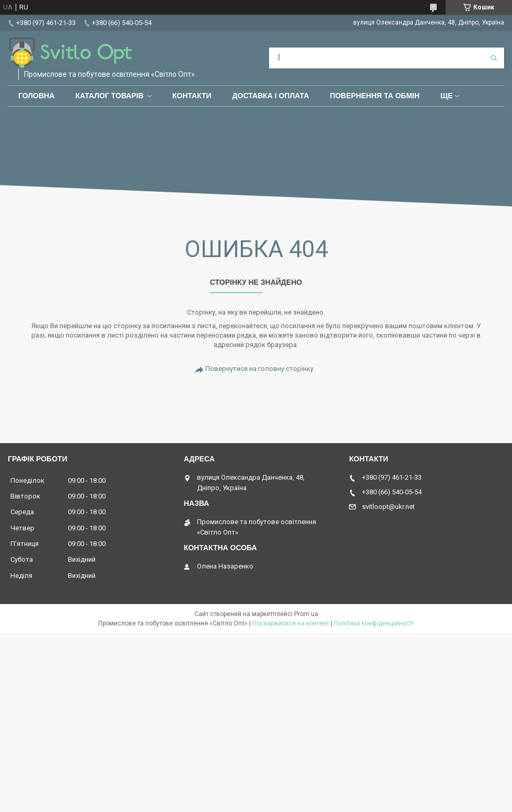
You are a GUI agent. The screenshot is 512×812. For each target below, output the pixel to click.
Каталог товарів (109, 96)
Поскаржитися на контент (291, 623)
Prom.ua (306, 614)
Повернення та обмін (375, 96)
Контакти (192, 96)
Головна (36, 96)
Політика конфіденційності (374, 623)
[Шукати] (494, 58)
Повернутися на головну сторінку (259, 369)
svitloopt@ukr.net (388, 507)
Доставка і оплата (271, 96)
